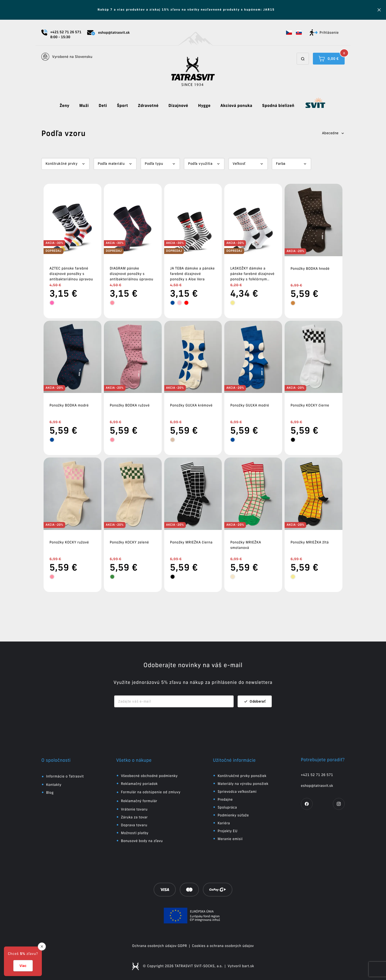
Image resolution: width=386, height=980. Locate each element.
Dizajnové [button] (178, 106)
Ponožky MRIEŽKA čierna (191, 542)
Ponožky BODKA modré (69, 405)
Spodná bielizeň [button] (278, 106)
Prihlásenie (324, 33)
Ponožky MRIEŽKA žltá (310, 542)
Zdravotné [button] (148, 106)
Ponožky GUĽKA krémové (191, 405)
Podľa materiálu (111, 164)
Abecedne (333, 133)
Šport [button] (122, 106)
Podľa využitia (200, 164)
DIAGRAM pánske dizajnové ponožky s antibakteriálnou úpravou (132, 274)
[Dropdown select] (65, 164)
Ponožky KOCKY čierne (310, 405)
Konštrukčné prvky (62, 164)
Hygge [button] (204, 106)
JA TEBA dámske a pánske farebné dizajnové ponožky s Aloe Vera (192, 274)
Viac (23, 966)
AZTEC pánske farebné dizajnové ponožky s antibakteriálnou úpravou (71, 274)
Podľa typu (154, 164)
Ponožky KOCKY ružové (69, 542)
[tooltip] (52, 303)
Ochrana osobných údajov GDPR (160, 946)
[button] (289, 33)
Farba (281, 164)
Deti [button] (103, 106)
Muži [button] (84, 106)
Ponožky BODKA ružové (130, 405)
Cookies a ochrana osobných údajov (223, 946)
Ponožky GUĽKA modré (250, 405)
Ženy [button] (64, 106)
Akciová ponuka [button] (236, 106)
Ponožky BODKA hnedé (310, 269)
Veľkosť (239, 164)
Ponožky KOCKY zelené (129, 542)
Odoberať (255, 701)
